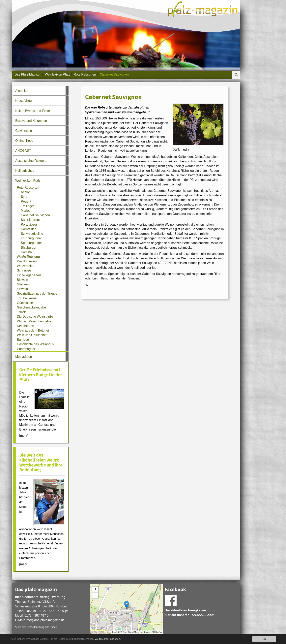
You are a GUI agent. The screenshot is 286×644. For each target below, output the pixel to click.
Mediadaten (24, 357)
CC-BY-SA (157, 632)
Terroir (21, 312)
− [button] (95, 596)
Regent (26, 201)
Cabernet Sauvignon (35, 215)
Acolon (26, 192)
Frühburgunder (31, 238)
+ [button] (95, 590)
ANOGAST (23, 151)
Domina (26, 252)
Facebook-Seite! (202, 615)
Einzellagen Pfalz (29, 275)
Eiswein (22, 289)
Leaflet (115, 632)
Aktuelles (22, 91)
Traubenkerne (27, 298)
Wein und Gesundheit (32, 335)
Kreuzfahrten (24, 101)
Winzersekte (26, 266)
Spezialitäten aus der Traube (37, 293)
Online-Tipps (24, 141)
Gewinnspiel (24, 131)
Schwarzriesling (32, 234)
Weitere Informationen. (108, 639)
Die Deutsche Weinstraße (35, 317)
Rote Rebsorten (85, 74)
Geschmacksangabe (31, 307)
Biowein (22, 280)
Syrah (25, 197)
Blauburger (29, 248)
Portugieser (29, 225)
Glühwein (24, 284)
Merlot (25, 211)
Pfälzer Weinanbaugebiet (35, 321)
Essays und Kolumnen (31, 121)
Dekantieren (25, 326)
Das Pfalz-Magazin (28, 74)
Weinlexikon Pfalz (57, 74)
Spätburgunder (31, 243)
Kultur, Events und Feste (33, 111)
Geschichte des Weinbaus (35, 344)
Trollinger (27, 206)
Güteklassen (26, 303)
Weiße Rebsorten (29, 257)
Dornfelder (28, 229)
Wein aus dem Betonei (33, 330)
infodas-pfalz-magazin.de (45, 620)
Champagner (26, 349)
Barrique (23, 340)
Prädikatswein (27, 261)
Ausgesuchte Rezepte (31, 161)
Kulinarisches (25, 171)
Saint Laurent (30, 220)
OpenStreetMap (130, 632)
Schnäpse (24, 270)
